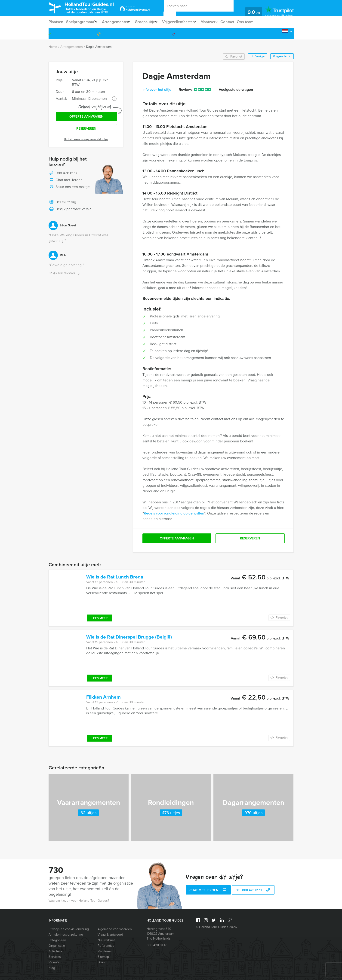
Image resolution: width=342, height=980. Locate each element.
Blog (52, 968)
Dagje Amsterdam (99, 47)
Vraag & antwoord (110, 935)
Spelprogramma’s (82, 22)
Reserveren (86, 131)
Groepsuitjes (152, 22)
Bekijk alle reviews (65, 275)
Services (55, 957)
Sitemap (103, 957)
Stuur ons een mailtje (69, 189)
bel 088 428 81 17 (253, 890)
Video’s (54, 962)
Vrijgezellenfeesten (187, 22)
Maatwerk (220, 22)
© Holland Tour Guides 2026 (216, 927)
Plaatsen (56, 22)
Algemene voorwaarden (115, 929)
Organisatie (57, 946)
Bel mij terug (62, 205)
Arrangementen (119, 22)
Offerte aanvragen (86, 117)
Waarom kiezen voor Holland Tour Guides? (79, 901)
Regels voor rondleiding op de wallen (174, 513)
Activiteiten (56, 951)
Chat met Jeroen (66, 183)
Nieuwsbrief (106, 940)
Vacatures (105, 951)
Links (101, 962)
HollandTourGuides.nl (96, 8)
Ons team (258, 22)
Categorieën (57, 940)
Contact (240, 22)
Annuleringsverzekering (66, 935)
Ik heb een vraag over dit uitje (86, 142)
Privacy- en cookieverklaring (69, 929)
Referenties (106, 946)
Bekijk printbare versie (70, 212)
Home (53, 47)
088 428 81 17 (276, 34)
